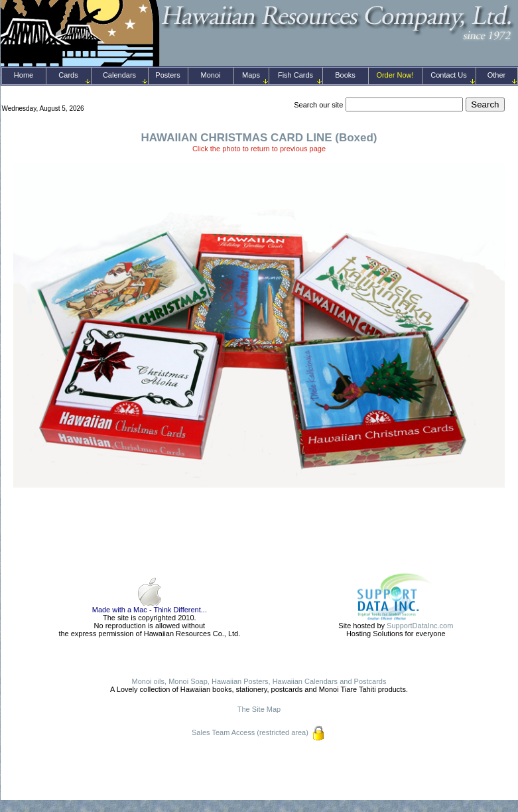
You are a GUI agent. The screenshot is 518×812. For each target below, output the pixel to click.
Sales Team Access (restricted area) (250, 732)
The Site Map (259, 709)
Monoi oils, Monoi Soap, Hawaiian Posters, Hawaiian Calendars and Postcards (259, 681)
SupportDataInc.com (420, 626)
